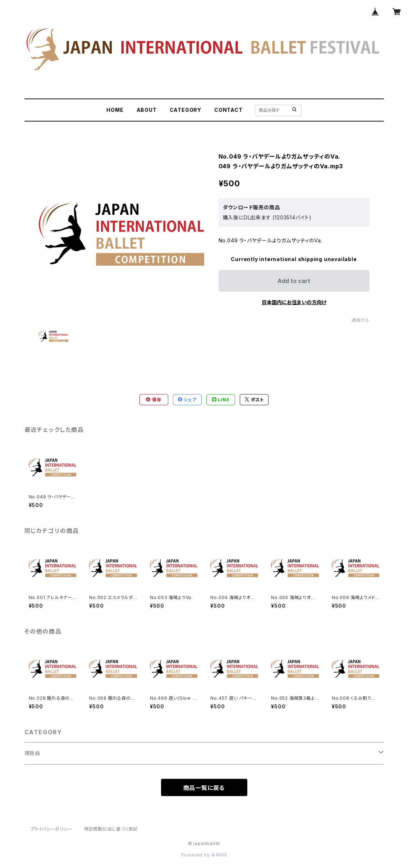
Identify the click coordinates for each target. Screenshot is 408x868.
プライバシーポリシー (51, 829)
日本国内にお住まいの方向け (294, 302)
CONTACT (228, 110)
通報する (360, 320)
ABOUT (147, 110)
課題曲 (32, 753)
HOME (115, 110)
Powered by (204, 855)
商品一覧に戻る (204, 788)
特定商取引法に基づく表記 (111, 829)
